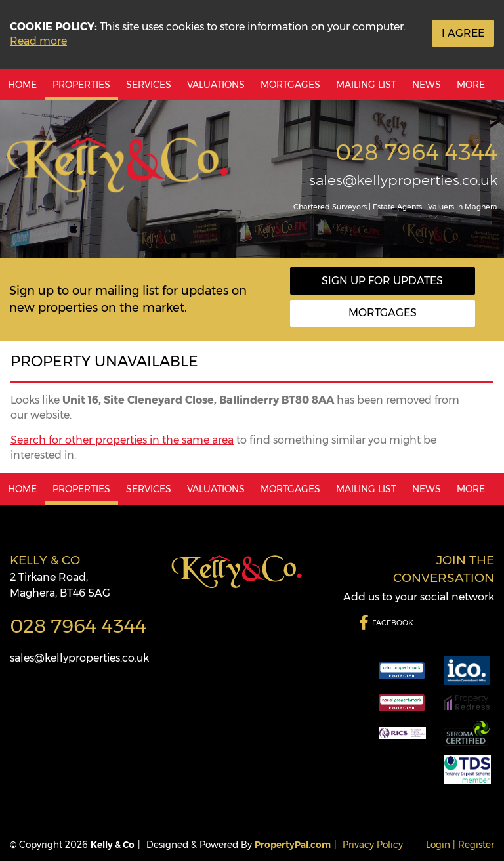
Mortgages (290, 85)
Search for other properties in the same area (122, 440)
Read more (38, 41)
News (427, 85)
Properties (81, 85)
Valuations (216, 85)
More (471, 85)
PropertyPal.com (293, 845)
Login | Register (460, 845)
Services (149, 85)
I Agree (463, 33)
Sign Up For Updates (382, 281)
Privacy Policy (373, 845)
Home (22, 85)
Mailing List (366, 85)
